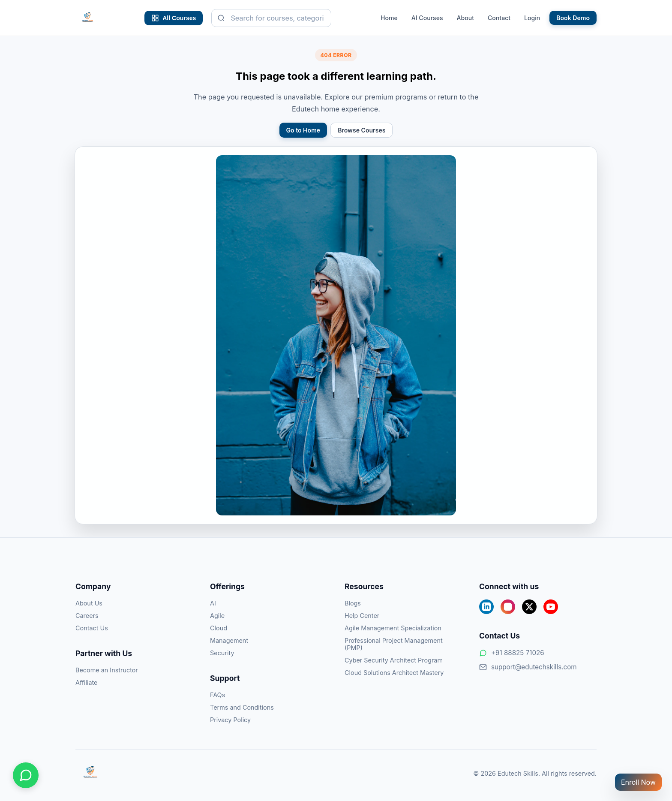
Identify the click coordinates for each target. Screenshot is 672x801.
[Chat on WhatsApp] (26, 775)
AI (213, 603)
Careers (87, 616)
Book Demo (573, 18)
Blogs (353, 603)
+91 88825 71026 (512, 653)
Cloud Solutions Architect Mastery (394, 673)
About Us (89, 603)
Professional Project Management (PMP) (394, 644)
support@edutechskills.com (528, 667)
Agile (217, 616)
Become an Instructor (107, 670)
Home (389, 18)
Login (532, 18)
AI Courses (427, 18)
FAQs (217, 695)
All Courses (174, 18)
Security (222, 653)
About (465, 18)
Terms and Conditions (242, 707)
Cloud (219, 628)
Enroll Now (638, 782)
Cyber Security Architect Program (394, 660)
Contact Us (92, 628)
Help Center (362, 616)
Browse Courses (361, 130)
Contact (499, 18)
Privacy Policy (230, 720)
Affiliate (87, 682)
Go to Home (303, 130)
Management (229, 640)
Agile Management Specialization (393, 628)
